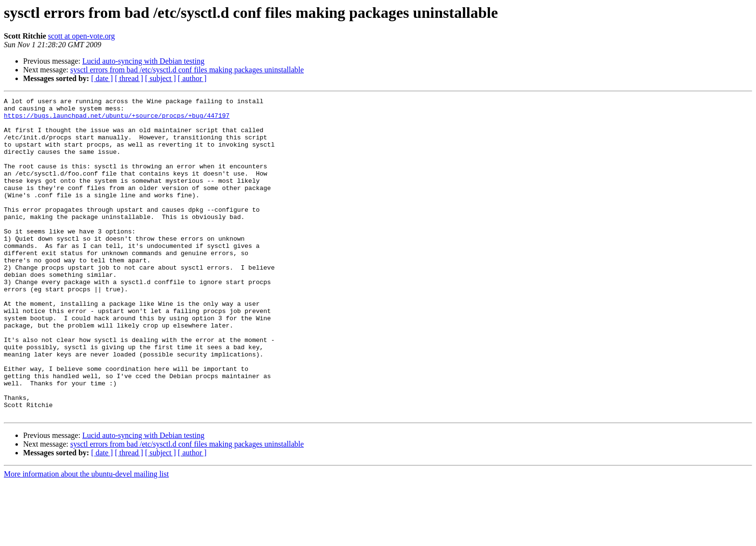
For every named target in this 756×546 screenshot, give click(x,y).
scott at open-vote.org (82, 36)
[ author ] (192, 78)
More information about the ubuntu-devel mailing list (86, 538)
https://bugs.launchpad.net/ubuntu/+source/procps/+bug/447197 (117, 120)
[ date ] (102, 78)
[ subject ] (161, 78)
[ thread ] (129, 78)
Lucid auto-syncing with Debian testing (143, 61)
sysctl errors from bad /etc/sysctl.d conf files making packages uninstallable (187, 70)
